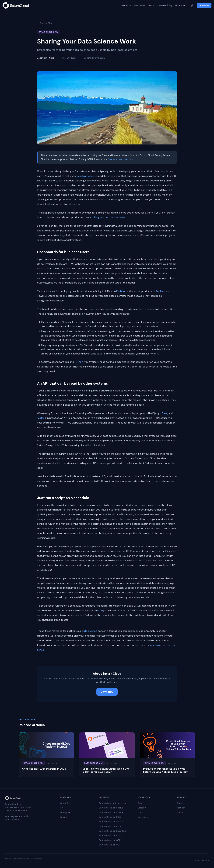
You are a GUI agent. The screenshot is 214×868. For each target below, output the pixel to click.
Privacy (206, 860)
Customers (143, 817)
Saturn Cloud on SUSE (110, 817)
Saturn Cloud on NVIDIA (111, 822)
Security (181, 808)
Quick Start (66, 803)
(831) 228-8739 (12, 820)
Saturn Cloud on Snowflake (113, 831)
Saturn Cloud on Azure (111, 836)
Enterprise (180, 5)
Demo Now (204, 5)
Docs (152, 5)
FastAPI (41, 418)
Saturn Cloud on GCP (110, 840)
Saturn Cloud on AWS (110, 826)
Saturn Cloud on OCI (109, 845)
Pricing (63, 817)
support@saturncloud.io (17, 816)
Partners (125, 5)
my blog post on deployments (108, 217)
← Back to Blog (45, 23)
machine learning (87, 176)
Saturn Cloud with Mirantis (112, 803)
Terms (196, 860)
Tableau (160, 291)
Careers (181, 803)
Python (121, 291)
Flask (165, 413)
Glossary (142, 808)
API (62, 808)
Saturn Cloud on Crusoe (111, 812)
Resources (139, 5)
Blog (140, 803)
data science (89, 631)
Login (191, 5)
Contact (181, 812)
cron (100, 610)
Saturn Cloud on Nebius (111, 808)
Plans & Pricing (165, 5)
